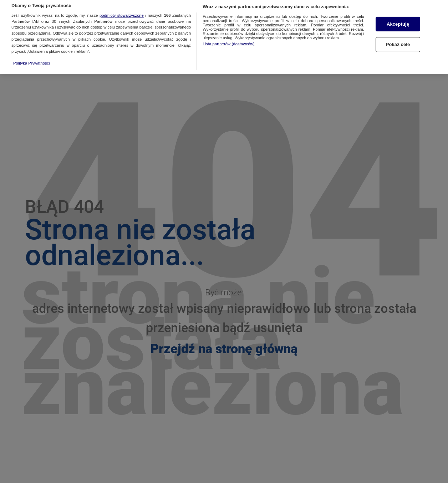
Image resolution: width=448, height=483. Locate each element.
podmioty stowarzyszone (122, 14)
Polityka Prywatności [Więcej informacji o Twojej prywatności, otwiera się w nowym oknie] (32, 61)
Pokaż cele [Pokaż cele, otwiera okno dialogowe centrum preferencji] (398, 43)
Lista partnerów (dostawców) (228, 42)
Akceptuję (398, 22)
